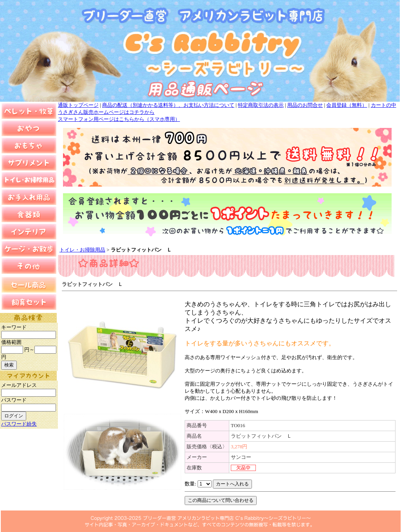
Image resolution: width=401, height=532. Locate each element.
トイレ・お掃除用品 (82, 250)
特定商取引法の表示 (261, 105)
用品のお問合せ (305, 105)
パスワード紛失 (19, 424)
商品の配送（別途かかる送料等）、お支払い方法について (168, 105)
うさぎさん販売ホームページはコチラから (106, 112)
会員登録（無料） (347, 105)
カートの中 (384, 105)
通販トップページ (78, 105)
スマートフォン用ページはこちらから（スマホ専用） (119, 119)
